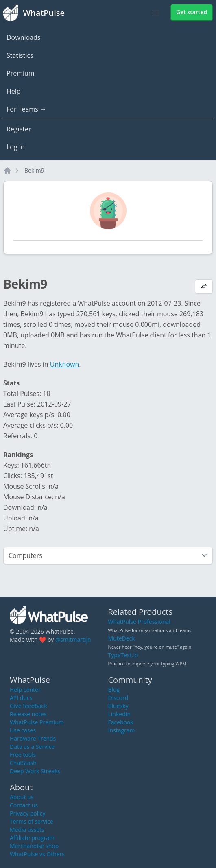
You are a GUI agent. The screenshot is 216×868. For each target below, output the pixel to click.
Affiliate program (32, 838)
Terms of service (32, 821)
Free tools (23, 755)
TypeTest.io (123, 655)
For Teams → (26, 109)
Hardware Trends (33, 738)
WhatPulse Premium (37, 722)
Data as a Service (32, 747)
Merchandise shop (34, 846)
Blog (114, 690)
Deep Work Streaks (35, 771)
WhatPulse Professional (139, 622)
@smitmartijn (73, 640)
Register (19, 129)
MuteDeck (122, 638)
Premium (21, 73)
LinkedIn (120, 714)
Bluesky (118, 706)
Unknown (65, 364)
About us (22, 797)
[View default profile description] (204, 287)
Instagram (122, 730)
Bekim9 (34, 170)
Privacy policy (28, 813)
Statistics (20, 55)
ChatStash (23, 763)
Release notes (28, 714)
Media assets (27, 830)
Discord (118, 698)
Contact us (24, 805)
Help (14, 91)
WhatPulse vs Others (37, 854)
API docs (21, 698)
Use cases (23, 730)
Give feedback (28, 706)
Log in (16, 147)
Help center (25, 690)
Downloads (23, 37)
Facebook (121, 722)
